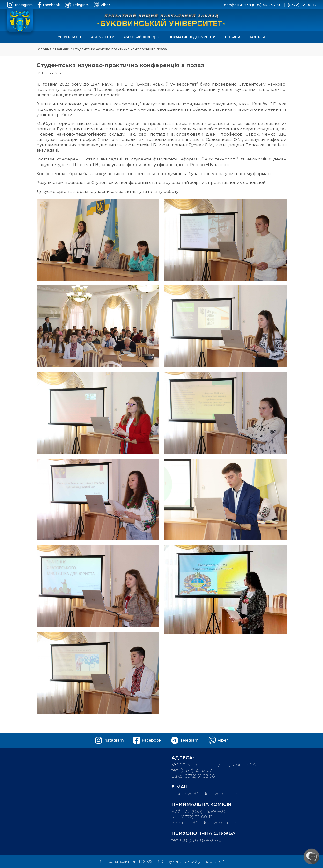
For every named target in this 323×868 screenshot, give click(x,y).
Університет (70, 37)
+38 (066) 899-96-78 (200, 840)
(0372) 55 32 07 (196, 770)
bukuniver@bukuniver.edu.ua (204, 794)
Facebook (49, 5)
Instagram (20, 5)
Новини (233, 37)
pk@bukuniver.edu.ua (212, 823)
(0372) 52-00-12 (302, 5)
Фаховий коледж (141, 37)
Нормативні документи (192, 37)
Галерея (258, 37)
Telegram (77, 5)
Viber (102, 5)
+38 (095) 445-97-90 (263, 5)
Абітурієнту (103, 37)
